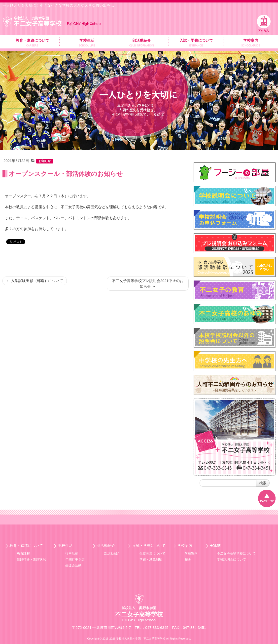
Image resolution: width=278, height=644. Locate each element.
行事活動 (72, 553)
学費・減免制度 (151, 559)
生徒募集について (152, 553)
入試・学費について (149, 545)
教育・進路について (26, 545)
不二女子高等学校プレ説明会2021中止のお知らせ (148, 283)
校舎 (188, 559)
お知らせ (45, 161)
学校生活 (65, 545)
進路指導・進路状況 (31, 559)
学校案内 (185, 545)
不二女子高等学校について (236, 553)
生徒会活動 (73, 565)
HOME (215, 545)
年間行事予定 (75, 559)
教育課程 (23, 553)
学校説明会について (231, 559)
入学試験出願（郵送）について (35, 281)
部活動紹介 (106, 545)
